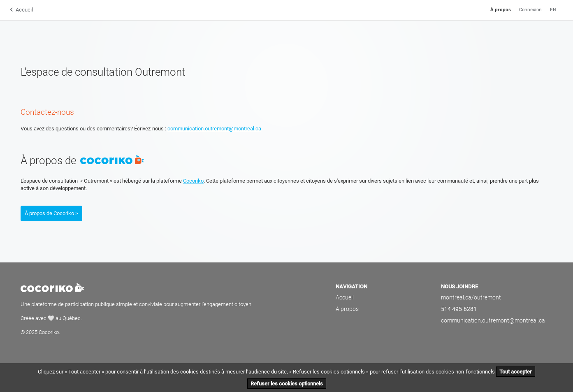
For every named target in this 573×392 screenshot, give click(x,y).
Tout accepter (516, 372)
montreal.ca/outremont (471, 297)
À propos (501, 10)
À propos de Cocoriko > (51, 213)
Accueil (24, 10)
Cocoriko (193, 181)
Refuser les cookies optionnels (287, 384)
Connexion (530, 10)
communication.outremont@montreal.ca (214, 129)
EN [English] (553, 10)
